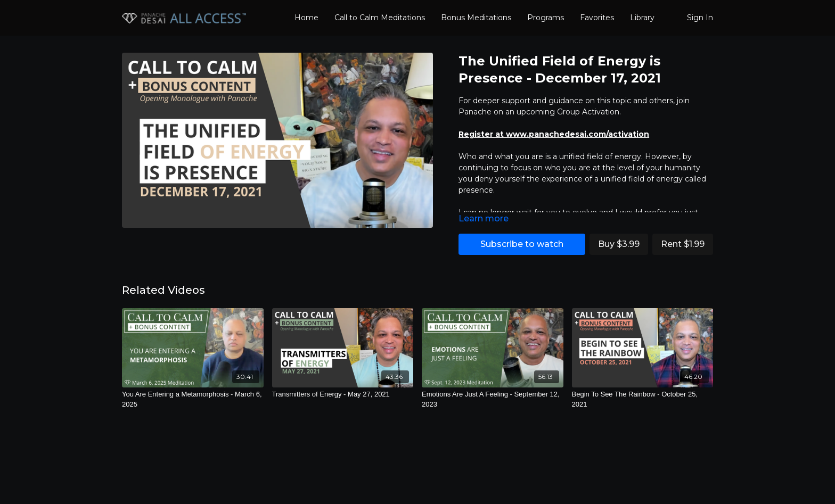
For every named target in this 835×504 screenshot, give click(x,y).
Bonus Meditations (476, 18)
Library (642, 18)
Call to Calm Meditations (380, 18)
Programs (546, 18)
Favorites (597, 18)
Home (306, 18)
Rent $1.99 (683, 244)
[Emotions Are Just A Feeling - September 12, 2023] (493, 399)
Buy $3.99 (619, 244)
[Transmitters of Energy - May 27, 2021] (343, 394)
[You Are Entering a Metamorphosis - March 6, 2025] (193, 399)
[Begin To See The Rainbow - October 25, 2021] (643, 399)
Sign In (700, 18)
